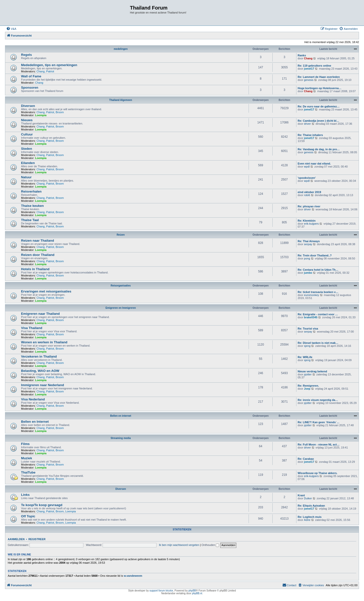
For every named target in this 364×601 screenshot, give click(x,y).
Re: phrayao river (309, 206)
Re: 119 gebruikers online (314, 66)
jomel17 (309, 69)
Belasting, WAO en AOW (40, 371)
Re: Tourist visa (308, 329)
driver (307, 124)
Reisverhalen (31, 191)
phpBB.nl (197, 593)
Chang (308, 58)
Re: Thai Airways (309, 241)
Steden (27, 149)
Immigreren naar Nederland (43, 385)
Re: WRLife (305, 357)
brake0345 (311, 317)
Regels (26, 55)
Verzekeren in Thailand (39, 356)
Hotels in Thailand (35, 269)
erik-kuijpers (311, 224)
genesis (309, 80)
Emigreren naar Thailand (40, 314)
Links (25, 495)
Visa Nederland (33, 399)
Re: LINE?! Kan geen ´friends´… (319, 422)
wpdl (307, 167)
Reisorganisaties (121, 286)
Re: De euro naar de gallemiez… (319, 106)
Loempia (41, 115)
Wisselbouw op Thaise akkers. (318, 473)
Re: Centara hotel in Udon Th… (318, 270)
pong (307, 258)
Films (25, 444)
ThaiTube (28, 472)
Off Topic (28, 516)
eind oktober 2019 (309, 192)
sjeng (307, 346)
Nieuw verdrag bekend (312, 371)
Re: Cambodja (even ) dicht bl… (318, 121)
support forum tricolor (161, 591)
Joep (307, 389)
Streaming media (121, 438)
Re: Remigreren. (308, 386)
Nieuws (27, 120)
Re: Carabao (306, 459)
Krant (301, 495)
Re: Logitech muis (310, 517)
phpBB (192, 591)
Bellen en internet (121, 416)
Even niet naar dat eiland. (314, 164)
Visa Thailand (32, 328)
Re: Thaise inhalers (310, 135)
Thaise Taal (30, 220)
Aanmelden (16, 539)
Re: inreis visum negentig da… (318, 400)
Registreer (37, 539)
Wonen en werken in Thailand (44, 342)
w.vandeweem (133, 576)
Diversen (28, 106)
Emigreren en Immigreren (121, 308)
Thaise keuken (32, 206)
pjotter (308, 374)
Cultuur (27, 134)
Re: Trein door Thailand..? (315, 255)
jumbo (308, 273)
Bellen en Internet (35, 422)
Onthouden (210, 545)
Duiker (308, 498)
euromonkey (312, 295)
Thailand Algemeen (121, 100)
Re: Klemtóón (307, 221)
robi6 (307, 195)
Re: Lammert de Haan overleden (319, 77)
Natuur (26, 177)
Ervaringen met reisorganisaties (46, 291)
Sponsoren (30, 88)
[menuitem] (11, 29)
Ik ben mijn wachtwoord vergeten (179, 545)
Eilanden (28, 163)
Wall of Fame (31, 76)
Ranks (302, 55)
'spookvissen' (307, 178)
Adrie (307, 520)
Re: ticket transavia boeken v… (318, 292)
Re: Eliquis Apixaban (311, 506)
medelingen (121, 49)
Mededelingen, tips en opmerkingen (49, 65)
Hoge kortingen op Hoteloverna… (320, 88)
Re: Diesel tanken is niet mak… (318, 343)
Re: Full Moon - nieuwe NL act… (319, 444)
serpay (308, 244)
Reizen (121, 235)
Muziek (27, 458)
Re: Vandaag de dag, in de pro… (319, 149)
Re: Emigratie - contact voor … (318, 314)
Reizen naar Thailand (38, 241)
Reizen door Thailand (38, 255)
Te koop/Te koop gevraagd (42, 505)
